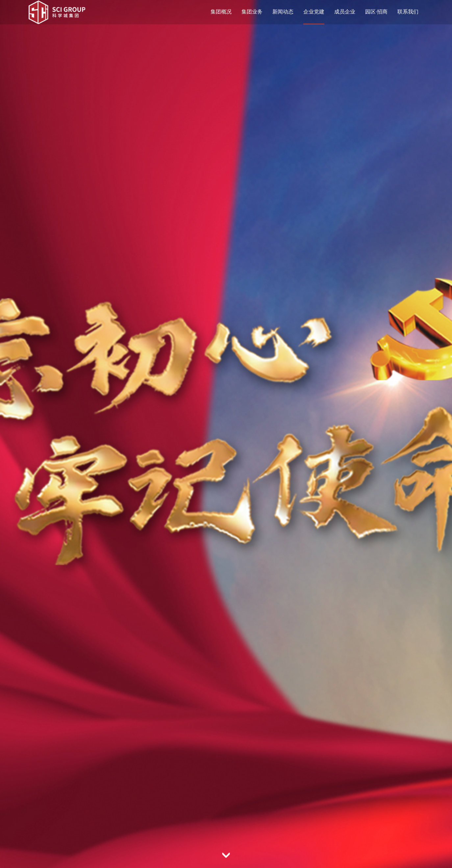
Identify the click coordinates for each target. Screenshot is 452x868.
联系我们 (408, 12)
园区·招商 (376, 12)
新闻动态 (283, 12)
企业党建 (314, 12)
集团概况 (221, 12)
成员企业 (345, 12)
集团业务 (252, 12)
